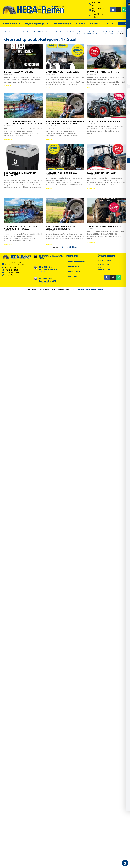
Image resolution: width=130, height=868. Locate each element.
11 (70, 247)
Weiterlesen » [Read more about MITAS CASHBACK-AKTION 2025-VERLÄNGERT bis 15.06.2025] (50, 245)
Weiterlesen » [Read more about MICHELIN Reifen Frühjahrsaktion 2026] (50, 88)
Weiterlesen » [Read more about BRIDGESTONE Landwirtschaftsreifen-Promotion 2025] (8, 193)
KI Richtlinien (99, 290)
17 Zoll (89, 34)
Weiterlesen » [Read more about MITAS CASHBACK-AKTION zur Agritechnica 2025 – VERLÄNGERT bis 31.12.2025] (50, 139)
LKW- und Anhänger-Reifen (29, 32)
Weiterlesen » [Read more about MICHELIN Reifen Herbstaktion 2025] (50, 189)
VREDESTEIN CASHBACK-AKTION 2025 (104, 121)
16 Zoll (105, 32)
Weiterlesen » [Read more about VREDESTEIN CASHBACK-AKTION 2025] (91, 137)
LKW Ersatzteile (74, 271)
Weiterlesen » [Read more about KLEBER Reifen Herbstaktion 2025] (91, 189)
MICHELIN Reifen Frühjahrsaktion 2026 (63, 72)
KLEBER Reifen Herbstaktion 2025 (102, 173)
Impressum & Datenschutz (86, 290)
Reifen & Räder (12, 23)
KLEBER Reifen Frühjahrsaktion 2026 (103, 72)
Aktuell (81, 23)
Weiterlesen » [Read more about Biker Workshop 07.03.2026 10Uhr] (8, 86)
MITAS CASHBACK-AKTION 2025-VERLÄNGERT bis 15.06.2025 (60, 228)
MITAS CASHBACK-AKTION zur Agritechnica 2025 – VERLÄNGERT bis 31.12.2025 (65, 122)
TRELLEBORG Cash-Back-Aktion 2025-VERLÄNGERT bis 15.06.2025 (21, 228)
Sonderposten (74, 276)
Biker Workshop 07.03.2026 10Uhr (19, 72)
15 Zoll (72, 32)
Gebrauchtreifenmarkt (15, 32)
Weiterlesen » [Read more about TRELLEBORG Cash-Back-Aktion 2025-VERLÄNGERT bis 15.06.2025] (8, 245)
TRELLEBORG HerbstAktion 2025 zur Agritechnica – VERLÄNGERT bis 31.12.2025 (23, 122)
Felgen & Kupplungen (37, 23)
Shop (109, 23)
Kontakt (96, 23)
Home (6, 32)
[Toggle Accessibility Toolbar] (125, 863)
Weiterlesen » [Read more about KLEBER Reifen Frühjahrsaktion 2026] (91, 88)
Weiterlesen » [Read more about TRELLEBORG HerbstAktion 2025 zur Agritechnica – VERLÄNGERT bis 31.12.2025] (8, 139)
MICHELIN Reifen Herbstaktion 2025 (61, 173)
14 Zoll (39, 32)
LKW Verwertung (62, 23)
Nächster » (75, 247)
